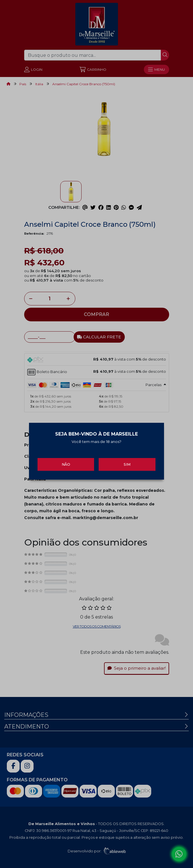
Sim (127, 462)
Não (66, 462)
